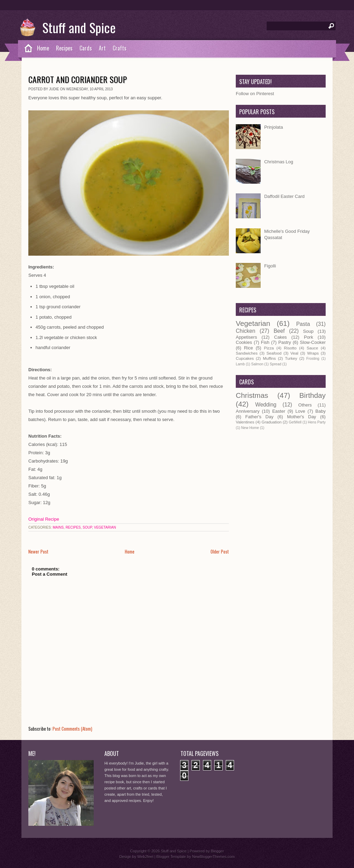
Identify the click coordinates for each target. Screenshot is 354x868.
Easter (279, 411)
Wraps (313, 353)
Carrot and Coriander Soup (78, 79)
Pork (309, 337)
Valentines (245, 422)
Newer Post (38, 551)
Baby (320, 411)
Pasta (303, 324)
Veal (294, 353)
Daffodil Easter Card (284, 196)
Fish (265, 342)
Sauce (312, 348)
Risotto (290, 348)
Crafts (120, 48)
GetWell (295, 422)
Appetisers (246, 337)
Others (305, 405)
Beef (279, 331)
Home (43, 48)
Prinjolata (273, 127)
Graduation (272, 422)
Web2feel (145, 857)
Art (102, 48)
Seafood (274, 353)
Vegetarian (105, 527)
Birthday (313, 395)
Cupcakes (245, 358)
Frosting (313, 359)
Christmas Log (279, 162)
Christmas (252, 395)
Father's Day (259, 417)
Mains (58, 527)
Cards (86, 48)
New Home (250, 428)
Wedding (266, 405)
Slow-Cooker (313, 342)
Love (300, 411)
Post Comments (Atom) (72, 729)
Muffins (269, 358)
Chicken (245, 331)
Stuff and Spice (79, 27)
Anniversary (248, 411)
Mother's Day (301, 417)
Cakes (281, 337)
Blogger (217, 851)
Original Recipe (44, 519)
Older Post (220, 551)
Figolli (270, 266)
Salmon (257, 364)
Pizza (269, 348)
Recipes (64, 48)
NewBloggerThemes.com (213, 857)
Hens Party (317, 422)
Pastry (285, 342)
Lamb (240, 364)
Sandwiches (247, 353)
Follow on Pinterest (255, 94)
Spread (276, 364)
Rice (249, 348)
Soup (87, 527)
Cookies (244, 342)
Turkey (291, 358)
